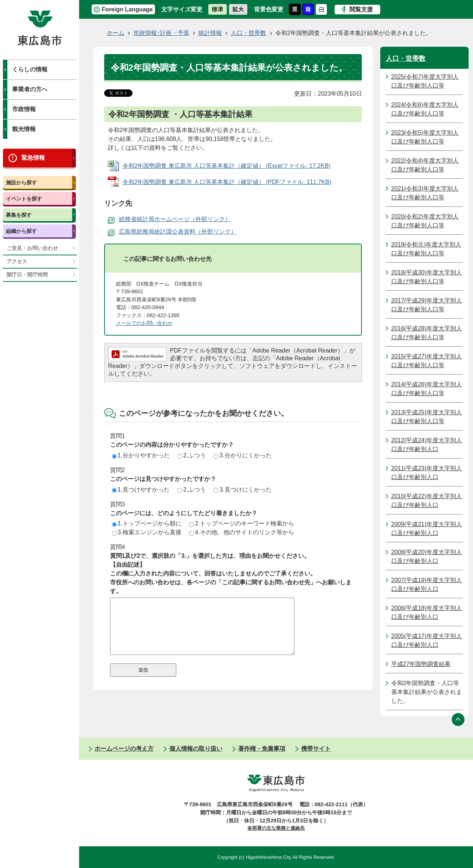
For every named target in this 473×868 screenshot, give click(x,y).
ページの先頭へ (458, 719)
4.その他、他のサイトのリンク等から (242, 532)
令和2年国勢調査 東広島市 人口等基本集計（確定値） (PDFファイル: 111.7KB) (227, 182)
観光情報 (24, 129)
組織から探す (21, 231)
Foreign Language (127, 9)
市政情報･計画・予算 (161, 33)
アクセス (17, 261)
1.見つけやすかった (141, 490)
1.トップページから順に (147, 523)
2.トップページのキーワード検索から (242, 523)
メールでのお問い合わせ (144, 323)
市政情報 (24, 109)
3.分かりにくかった (242, 455)
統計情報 (210, 33)
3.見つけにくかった (242, 490)
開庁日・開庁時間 (27, 275)
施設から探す (21, 183)
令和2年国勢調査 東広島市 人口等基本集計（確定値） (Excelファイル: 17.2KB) (227, 166)
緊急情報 (33, 158)
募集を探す (19, 215)
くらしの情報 (30, 69)
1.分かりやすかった (141, 455)
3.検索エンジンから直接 (147, 532)
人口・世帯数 (248, 33)
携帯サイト (316, 749)
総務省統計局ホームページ (154, 219)
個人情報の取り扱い (196, 749)
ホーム (116, 33)
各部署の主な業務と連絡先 (276, 828)
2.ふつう (192, 455)
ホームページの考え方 (124, 749)
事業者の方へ (30, 89)
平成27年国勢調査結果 (421, 664)
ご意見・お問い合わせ (32, 248)
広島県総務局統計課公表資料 (157, 232)
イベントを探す (24, 199)
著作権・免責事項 (262, 749)
